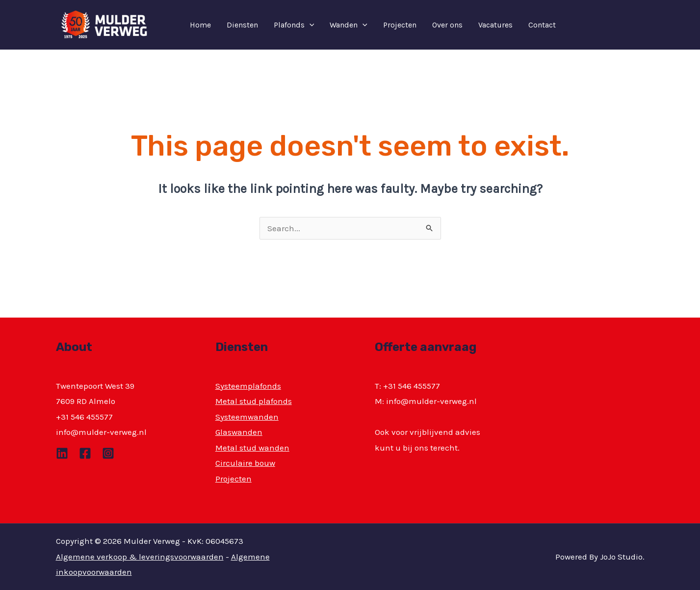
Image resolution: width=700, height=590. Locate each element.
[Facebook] (85, 453)
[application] (310, 25)
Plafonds (294, 25)
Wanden (349, 25)
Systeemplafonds (248, 386)
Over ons (447, 25)
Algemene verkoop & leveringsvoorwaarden (140, 557)
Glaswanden (239, 432)
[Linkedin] (62, 453)
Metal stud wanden (252, 448)
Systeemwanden (247, 417)
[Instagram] (108, 453)
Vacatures (495, 25)
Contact (542, 25)
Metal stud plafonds (254, 401)
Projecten (400, 25)
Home (200, 25)
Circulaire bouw (245, 463)
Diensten (242, 25)
